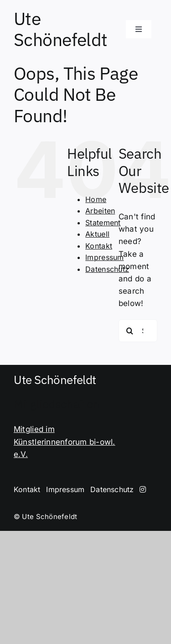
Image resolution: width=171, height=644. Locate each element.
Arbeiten (100, 211)
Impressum (104, 257)
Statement (103, 223)
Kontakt (99, 246)
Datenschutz (107, 269)
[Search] (130, 331)
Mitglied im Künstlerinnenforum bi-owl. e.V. (65, 441)
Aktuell (97, 234)
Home (96, 199)
